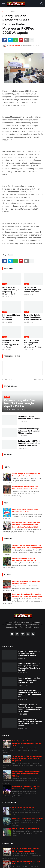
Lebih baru (8, 379)
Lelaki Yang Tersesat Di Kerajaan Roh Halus (27, 818)
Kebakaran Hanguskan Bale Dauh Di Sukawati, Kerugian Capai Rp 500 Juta (29, 680)
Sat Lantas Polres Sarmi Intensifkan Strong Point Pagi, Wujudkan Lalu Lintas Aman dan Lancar (30, 694)
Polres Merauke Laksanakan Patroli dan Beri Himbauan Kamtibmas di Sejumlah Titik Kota (26, 774)
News (13, 12)
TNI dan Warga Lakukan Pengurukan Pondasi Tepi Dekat (32, 290)
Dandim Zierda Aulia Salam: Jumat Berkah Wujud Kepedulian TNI (33, 317)
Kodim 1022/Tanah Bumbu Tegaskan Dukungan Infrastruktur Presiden (33, 344)
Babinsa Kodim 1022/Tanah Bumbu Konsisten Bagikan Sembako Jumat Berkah (29, 443)
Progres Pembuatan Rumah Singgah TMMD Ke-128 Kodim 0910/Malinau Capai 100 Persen (30, 723)
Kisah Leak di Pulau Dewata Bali (23, 808)
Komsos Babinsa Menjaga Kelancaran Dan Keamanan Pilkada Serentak (29, 431)
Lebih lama (37, 379)
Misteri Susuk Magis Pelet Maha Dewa (26, 829)
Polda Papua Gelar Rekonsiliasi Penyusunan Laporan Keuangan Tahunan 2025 (26, 743)
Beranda (6, 12)
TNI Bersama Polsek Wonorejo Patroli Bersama (29, 418)
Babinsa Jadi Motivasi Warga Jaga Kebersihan (11, 317)
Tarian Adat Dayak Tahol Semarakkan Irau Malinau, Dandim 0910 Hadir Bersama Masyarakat (27, 758)
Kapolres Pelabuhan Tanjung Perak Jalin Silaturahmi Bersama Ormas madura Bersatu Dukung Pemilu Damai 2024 (26, 525)
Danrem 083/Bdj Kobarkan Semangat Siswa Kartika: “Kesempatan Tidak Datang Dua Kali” (29, 667)
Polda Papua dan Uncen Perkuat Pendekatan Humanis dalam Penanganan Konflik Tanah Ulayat (30, 708)
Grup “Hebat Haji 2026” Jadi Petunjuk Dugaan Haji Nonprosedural (11, 291)
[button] (3, 4)
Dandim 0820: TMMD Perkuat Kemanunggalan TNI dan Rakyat (11, 344)
